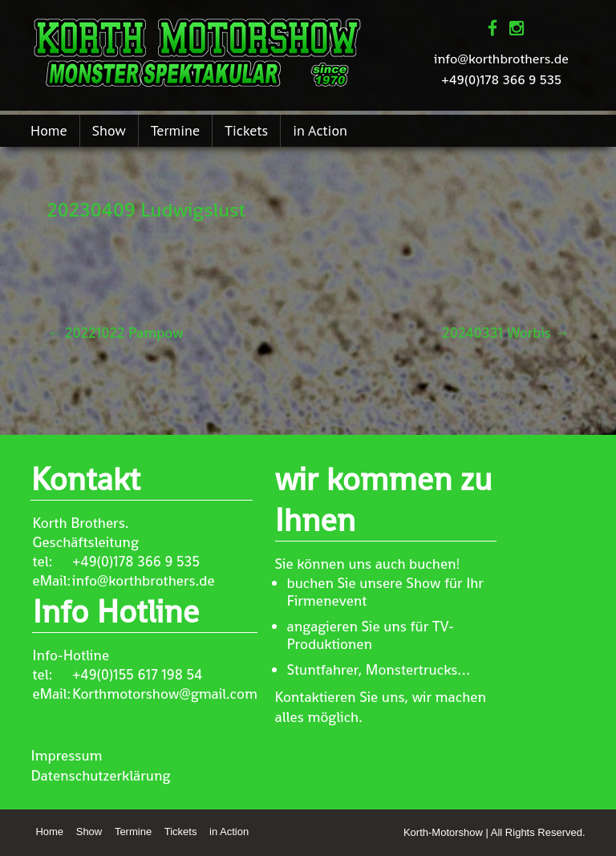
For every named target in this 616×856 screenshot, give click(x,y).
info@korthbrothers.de (501, 59)
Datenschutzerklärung (100, 775)
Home (49, 130)
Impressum (66, 755)
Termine (175, 130)
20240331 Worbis (505, 333)
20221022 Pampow (115, 333)
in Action (320, 130)
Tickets (246, 130)
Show (109, 130)
